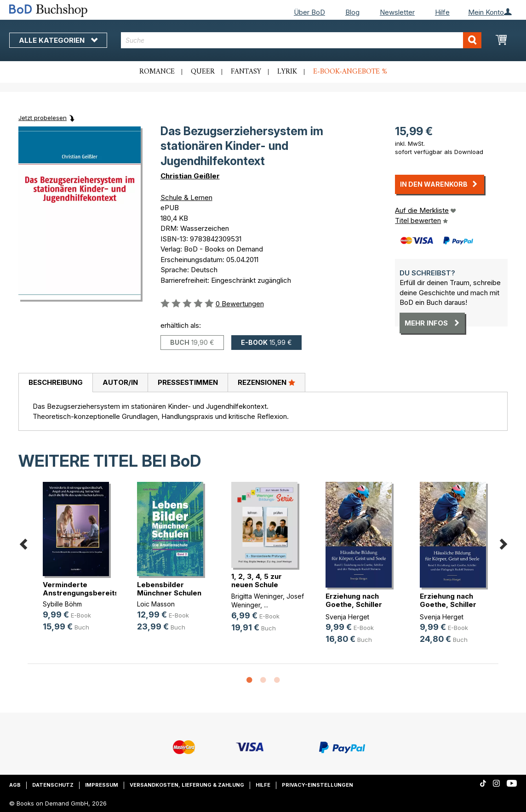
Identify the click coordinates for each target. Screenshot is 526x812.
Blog (352, 12)
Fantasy (246, 72)
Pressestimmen (188, 382)
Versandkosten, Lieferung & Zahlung (187, 785)
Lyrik (287, 72)
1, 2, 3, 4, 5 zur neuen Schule (257, 580)
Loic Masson (156, 604)
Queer (203, 72)
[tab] (55, 383)
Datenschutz (53, 785)
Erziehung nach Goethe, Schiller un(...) (354, 604)
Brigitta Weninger (257, 596)
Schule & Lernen (186, 197)
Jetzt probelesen (43, 118)
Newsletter (397, 12)
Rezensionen (266, 382)
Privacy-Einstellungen (317, 785)
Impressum (102, 785)
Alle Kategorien (58, 40)
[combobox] (301, 40)
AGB (15, 785)
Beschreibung (56, 382)
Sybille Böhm (62, 604)
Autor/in (120, 382)
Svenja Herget (347, 617)
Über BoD (309, 12)
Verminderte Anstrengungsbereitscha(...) (92, 589)
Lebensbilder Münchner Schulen (169, 589)
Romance (157, 72)
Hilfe (442, 12)
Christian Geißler (190, 176)
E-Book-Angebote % (350, 72)
